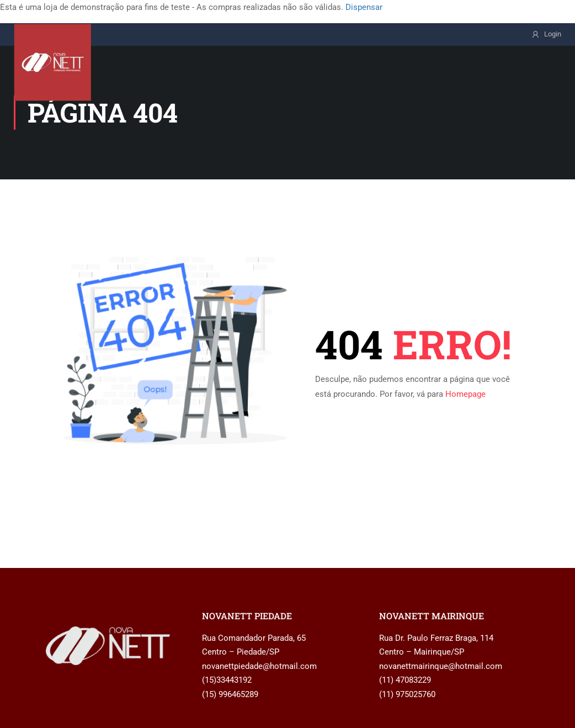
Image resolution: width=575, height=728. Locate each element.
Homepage (465, 394)
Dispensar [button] (364, 7)
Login (553, 34)
